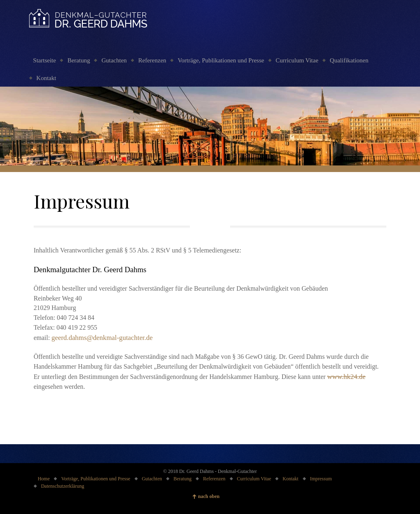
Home (44, 479)
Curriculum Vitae (297, 60)
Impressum (321, 479)
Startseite (45, 60)
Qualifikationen (349, 60)
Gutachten (114, 60)
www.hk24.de (346, 377)
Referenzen (152, 60)
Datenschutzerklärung (63, 486)
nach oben (209, 496)
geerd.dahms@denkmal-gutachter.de (102, 338)
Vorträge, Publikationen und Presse (221, 60)
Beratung (79, 60)
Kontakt (46, 78)
